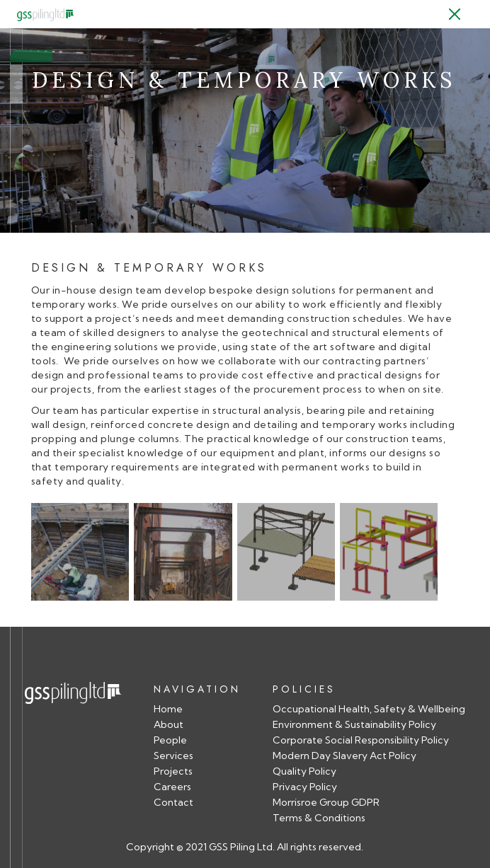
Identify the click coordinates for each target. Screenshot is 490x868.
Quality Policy (304, 771)
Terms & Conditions (319, 818)
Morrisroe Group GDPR (326, 803)
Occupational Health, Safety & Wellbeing (369, 709)
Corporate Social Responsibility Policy (361, 740)
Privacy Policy (305, 787)
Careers (172, 787)
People (170, 740)
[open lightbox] (80, 556)
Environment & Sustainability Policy (354, 725)
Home (168, 709)
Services (173, 756)
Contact (173, 803)
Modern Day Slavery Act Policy (344, 756)
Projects (173, 771)
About (169, 725)
